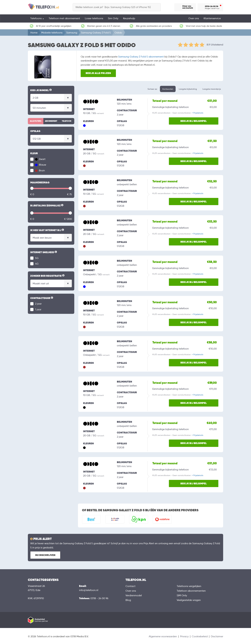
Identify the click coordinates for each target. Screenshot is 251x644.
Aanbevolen (168, 89)
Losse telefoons (94, 18)
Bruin (40, 170)
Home (34, 33)
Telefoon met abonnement (64, 18)
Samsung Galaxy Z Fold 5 (96, 33)
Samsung (72, 33)
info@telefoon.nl (89, 590)
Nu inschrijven (45, 555)
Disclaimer (217, 636)
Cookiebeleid (200, 636)
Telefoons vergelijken (189, 586)
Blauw (41, 165)
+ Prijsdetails (197, 113)
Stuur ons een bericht (188, 7)
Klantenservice (212, 18)
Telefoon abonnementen (191, 591)
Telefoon (67, 121)
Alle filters (36, 121)
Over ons (194, 18)
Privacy (184, 636)
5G (37, 258)
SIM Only (182, 595)
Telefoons (37, 18)
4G (37, 264)
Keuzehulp (129, 18)
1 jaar (38, 309)
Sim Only (113, 18)
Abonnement (51, 121)
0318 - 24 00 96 (99, 598)
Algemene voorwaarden (163, 636)
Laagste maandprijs (212, 89)
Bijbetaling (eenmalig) (47, 206)
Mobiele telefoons (52, 33)
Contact (130, 586)
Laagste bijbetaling (188, 89)
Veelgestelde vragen (189, 600)
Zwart (40, 159)
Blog (128, 600)
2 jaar (38, 304)
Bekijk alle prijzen (98, 73)
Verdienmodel (134, 595)
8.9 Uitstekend (215, 45)
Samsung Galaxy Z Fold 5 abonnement (141, 57)
